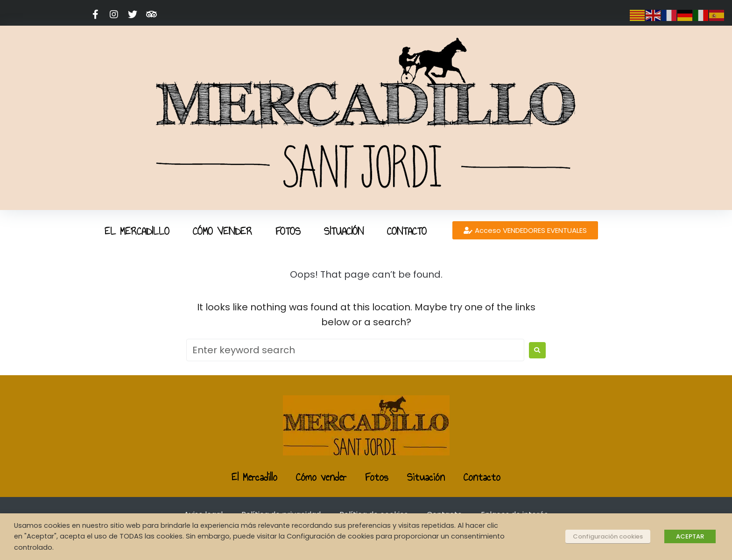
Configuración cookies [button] (608, 536)
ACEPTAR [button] (690, 536)
